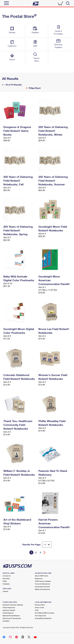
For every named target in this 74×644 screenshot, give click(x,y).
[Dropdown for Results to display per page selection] (47, 544)
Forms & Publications (42, 584)
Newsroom (39, 578)
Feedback (6, 584)
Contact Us (7, 576)
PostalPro (6, 621)
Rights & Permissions (42, 589)
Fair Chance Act (40, 616)
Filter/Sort (34, 88)
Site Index (6, 578)
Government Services (42, 587)
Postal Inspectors (9, 607)
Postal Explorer (8, 613)
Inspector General (9, 610)
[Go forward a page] (45, 553)
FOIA (37, 610)
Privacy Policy (40, 605)
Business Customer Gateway (13, 605)
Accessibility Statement (43, 618)
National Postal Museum (11, 616)
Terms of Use (39, 607)
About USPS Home (41, 576)
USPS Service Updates (43, 581)
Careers (5, 591)
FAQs (5, 581)
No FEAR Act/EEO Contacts (45, 613)
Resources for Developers (12, 618)
